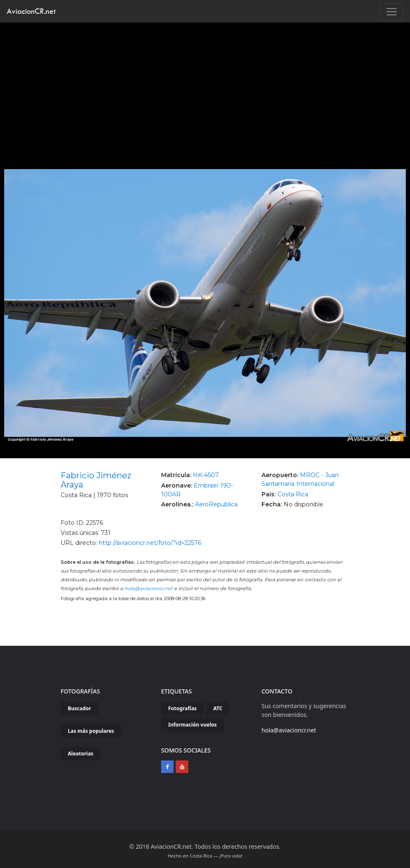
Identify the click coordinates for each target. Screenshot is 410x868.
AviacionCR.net (31, 11)
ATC (218, 708)
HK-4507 (206, 475)
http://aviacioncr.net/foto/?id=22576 (150, 543)
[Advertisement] (205, 85)
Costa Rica (293, 494)
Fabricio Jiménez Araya (96, 480)
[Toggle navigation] (392, 12)
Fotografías (182, 708)
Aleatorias (81, 754)
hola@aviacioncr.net (149, 588)
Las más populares (91, 731)
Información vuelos (192, 725)
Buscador (79, 708)
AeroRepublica (216, 504)
